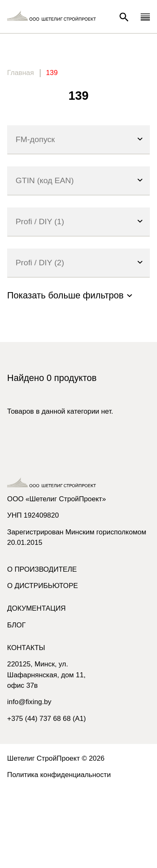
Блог (16, 625)
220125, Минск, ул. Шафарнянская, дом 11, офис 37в (46, 675)
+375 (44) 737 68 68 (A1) (46, 719)
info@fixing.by (29, 702)
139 (52, 73)
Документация (36, 608)
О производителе (42, 569)
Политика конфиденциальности (59, 775)
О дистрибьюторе (42, 586)
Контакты (26, 648)
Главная (21, 73)
